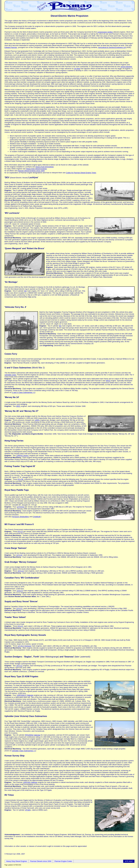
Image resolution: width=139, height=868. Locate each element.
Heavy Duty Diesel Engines (36, 169)
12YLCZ (20, 591)
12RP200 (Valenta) (30, 782)
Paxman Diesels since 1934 (41, 861)
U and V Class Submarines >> (23, 392)
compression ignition (105, 32)
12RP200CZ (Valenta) (25, 695)
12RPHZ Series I (23, 456)
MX (25, 291)
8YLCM (20, 479)
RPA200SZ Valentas (33, 735)
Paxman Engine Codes (63, 861)
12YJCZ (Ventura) (24, 646)
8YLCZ (20, 531)
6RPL (18, 406)
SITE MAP (129, 861)
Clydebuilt (37, 517)
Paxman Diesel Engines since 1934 (31, 171)
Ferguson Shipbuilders (20, 517)
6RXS (108, 381)
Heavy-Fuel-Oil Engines (44, 167)
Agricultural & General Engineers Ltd (112, 47)
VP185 (27, 810)
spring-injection (126, 67)
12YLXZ (19, 555)
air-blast (77, 69)
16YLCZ (21, 571)
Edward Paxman (11, 47)
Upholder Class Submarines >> (24, 751)
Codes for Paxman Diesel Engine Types (81, 173)
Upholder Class (10, 375)
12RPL (37, 420)
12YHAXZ (20, 507)
